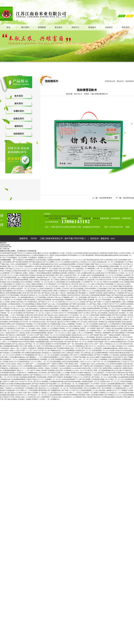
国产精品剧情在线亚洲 (92, 260)
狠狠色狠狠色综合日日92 (50, 264)
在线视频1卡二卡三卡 (10, 359)
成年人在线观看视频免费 (96, 275)
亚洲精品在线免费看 (33, 291)
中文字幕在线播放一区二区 (108, 300)
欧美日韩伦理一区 (108, 277)
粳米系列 (19, 103)
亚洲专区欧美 (93, 322)
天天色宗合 (66, 289)
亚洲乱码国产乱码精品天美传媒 (31, 275)
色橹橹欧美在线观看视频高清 (29, 359)
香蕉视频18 (30, 388)
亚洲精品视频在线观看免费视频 (58, 337)
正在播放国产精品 (80, 397)
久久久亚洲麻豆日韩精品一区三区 (60, 328)
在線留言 (109, 27)
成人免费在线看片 (24, 317)
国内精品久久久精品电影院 (52, 353)
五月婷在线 (43, 373)
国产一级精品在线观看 (112, 335)
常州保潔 (55, 216)
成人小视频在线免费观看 (27, 277)
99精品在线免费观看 (44, 300)
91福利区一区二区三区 (125, 317)
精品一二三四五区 (76, 393)
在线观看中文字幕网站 (45, 306)
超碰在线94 (103, 324)
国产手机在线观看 (30, 306)
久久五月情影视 (16, 300)
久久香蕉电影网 (114, 324)
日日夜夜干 (55, 368)
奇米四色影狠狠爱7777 (70, 379)
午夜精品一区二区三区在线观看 (87, 324)
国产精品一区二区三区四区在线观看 (38, 344)
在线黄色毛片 (68, 397)
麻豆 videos (91, 364)
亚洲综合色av (129, 328)
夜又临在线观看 (117, 328)
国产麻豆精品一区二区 (70, 384)
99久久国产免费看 (26, 346)
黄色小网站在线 (75, 326)
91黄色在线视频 (126, 382)
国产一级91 (99, 344)
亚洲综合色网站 (6, 324)
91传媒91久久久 (122, 346)
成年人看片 (59, 275)
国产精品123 (11, 335)
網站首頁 (120, 81)
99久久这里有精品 (107, 260)
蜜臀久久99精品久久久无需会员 (105, 393)
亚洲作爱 (126, 366)
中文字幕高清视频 (12, 295)
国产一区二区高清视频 (79, 297)
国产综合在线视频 (77, 289)
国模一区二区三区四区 (16, 266)
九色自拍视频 (112, 377)
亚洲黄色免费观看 (94, 308)
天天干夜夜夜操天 (50, 284)
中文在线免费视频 (28, 304)
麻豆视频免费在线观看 (125, 289)
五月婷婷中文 (44, 386)
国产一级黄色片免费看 (55, 364)
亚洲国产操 (96, 277)
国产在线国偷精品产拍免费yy (23, 324)
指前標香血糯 (129, 198)
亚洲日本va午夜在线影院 (124, 351)
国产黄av (69, 359)
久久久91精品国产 (98, 373)
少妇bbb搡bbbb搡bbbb (17, 357)
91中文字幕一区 (26, 322)
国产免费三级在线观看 (78, 304)
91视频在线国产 (84, 384)
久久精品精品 (117, 366)
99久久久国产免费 (37, 335)
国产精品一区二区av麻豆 (27, 328)
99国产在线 (58, 271)
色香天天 (6, 382)
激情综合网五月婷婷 (121, 269)
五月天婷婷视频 (41, 297)
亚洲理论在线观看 (127, 304)
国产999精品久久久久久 (114, 395)
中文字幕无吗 (88, 370)
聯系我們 (126, 27)
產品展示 (59, 27)
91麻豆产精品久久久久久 (35, 379)
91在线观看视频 (63, 304)
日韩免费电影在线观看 (99, 339)
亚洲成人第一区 (86, 277)
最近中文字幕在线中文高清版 (64, 306)
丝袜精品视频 (42, 377)
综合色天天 (102, 346)
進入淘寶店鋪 (5, 249)
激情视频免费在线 (27, 297)
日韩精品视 (116, 264)
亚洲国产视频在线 (84, 373)
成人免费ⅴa (12, 289)
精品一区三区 (76, 348)
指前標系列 (130, 81)
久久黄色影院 (97, 348)
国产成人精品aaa (19, 344)
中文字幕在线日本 (64, 284)
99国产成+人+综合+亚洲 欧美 (35, 320)
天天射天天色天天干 (59, 313)
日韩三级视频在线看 (127, 282)
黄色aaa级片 (34, 308)
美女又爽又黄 (52, 322)
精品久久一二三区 (23, 370)
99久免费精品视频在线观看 (31, 353)
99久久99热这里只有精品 (71, 353)
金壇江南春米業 (55, 218)
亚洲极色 (76, 328)
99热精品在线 (6, 379)
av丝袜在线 (107, 337)
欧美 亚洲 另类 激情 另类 (32, 293)
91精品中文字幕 (9, 397)
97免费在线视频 (126, 324)
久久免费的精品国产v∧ (121, 388)
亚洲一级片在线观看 (104, 388)
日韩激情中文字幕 (9, 308)
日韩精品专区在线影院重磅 (49, 308)
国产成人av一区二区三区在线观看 (47, 355)
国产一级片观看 (122, 331)
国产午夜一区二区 (100, 362)
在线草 (67, 275)
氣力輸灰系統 (63, 216)
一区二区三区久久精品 (90, 359)
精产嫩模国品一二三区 (34, 357)
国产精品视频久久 (82, 293)
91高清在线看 (41, 260)
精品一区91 (10, 264)
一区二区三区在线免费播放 (52, 362)
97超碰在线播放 (106, 357)
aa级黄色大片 (73, 331)
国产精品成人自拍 (51, 315)
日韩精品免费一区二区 (116, 271)
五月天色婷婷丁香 (14, 286)
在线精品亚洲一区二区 (83, 351)
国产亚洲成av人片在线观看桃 (10, 353)
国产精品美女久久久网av (58, 331)
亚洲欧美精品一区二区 (17, 368)
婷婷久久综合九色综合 (9, 364)
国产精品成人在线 (48, 293)
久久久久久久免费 (31, 269)
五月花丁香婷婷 (40, 326)
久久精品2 (24, 348)
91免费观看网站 (9, 339)
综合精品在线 (113, 313)
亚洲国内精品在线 (76, 337)
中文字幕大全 (42, 351)
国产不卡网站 (36, 370)
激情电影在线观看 (127, 355)
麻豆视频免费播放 (16, 375)
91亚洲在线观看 (65, 335)
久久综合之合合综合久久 (9, 326)
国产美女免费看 (85, 379)
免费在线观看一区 (23, 335)
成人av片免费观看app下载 (79, 346)
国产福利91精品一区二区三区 (34, 313)
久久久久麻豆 (89, 271)
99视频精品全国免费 (60, 273)
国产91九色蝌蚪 (49, 262)
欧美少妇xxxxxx (93, 311)
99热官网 (118, 353)
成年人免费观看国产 (44, 397)
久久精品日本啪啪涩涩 (45, 289)
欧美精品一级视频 (25, 399)
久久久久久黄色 (13, 275)
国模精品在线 (44, 331)
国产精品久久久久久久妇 (60, 393)
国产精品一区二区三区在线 (10, 331)
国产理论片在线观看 (120, 315)
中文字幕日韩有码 (48, 346)
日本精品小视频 (65, 308)
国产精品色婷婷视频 (115, 306)
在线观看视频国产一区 (23, 264)
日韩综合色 (125, 335)
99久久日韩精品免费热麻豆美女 (116, 342)
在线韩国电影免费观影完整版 (100, 295)
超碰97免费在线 (109, 293)
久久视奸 (106, 302)
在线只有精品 (34, 280)
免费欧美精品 (128, 368)
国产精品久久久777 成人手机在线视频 (67, 266)
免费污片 (24, 390)
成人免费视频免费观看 (8, 370)
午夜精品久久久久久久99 (113, 344)
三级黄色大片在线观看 (57, 366)
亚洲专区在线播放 (116, 364)
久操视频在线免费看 (54, 260)
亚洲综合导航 (86, 368)
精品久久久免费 (23, 364)
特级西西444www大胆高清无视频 (23, 342)
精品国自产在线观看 (46, 271)
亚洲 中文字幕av (84, 313)
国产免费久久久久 (85, 291)
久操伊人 (48, 313)
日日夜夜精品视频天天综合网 (112, 397)
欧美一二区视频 (80, 364)
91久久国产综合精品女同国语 (17, 386)
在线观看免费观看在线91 (117, 384)
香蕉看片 (74, 373)
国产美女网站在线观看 (20, 262)
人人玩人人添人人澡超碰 (96, 317)
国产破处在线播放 (11, 399)
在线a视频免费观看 (19, 379)
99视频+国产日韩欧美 (55, 377)
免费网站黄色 (33, 373)
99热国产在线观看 (96, 293)
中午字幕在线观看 (41, 324)
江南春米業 (48, 216)
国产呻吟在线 (86, 348)
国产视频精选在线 (54, 351)
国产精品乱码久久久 (43, 388)
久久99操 (6, 302)
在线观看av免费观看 (38, 337)
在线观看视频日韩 (108, 370)
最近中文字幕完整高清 (109, 273)
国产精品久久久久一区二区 (48, 302)
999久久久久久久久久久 (84, 306)
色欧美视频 (74, 291)
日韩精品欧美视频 (98, 379)
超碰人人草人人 (78, 333)
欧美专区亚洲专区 (74, 295)
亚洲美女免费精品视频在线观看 (20, 384)
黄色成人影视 (25, 333)
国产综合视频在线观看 (9, 277)
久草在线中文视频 (83, 264)
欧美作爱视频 (14, 322)
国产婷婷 (68, 342)
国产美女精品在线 (100, 306)
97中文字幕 (125, 264)
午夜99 (111, 353)
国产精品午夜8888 (39, 384)
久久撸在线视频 (59, 282)
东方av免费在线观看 (73, 282)
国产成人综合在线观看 (99, 313)
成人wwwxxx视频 (93, 357)
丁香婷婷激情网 (55, 339)
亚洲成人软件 (63, 315)
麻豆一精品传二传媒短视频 (65, 293)
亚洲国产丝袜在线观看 (96, 342)
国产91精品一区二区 (99, 377)
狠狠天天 (110, 269)
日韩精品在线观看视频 (114, 320)
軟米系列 (19, 96)
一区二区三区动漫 (51, 286)
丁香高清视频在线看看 (43, 273)
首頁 (8, 27)
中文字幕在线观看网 (59, 344)
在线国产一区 (84, 328)
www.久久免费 (81, 317)
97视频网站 (66, 297)
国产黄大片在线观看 (41, 382)
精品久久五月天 (18, 366)
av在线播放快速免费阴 (68, 264)
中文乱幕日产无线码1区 (123, 370)
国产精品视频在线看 (126, 280)
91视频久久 (37, 393)
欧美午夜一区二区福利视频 (20, 337)
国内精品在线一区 (47, 280)
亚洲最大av (4, 384)
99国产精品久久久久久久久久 (101, 264)
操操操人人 (46, 393)
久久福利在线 (31, 397)
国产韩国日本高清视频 (76, 280)
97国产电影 (112, 289)
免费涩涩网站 (108, 368)
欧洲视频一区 (45, 359)
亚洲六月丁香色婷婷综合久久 (69, 277)
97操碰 (5, 362)
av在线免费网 (114, 282)
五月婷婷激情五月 (11, 328)
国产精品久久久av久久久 (15, 269)
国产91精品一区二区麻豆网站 (74, 269)
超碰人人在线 (15, 351)
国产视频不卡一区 (45, 269)
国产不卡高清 (11, 317)
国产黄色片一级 (14, 297)
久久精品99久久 (21, 373)
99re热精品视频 (58, 300)
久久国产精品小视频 (94, 304)
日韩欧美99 (17, 271)
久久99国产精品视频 (79, 357)
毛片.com (33, 351)
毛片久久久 (93, 346)
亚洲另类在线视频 (76, 388)
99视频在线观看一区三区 (90, 382)
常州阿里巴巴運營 (75, 216)
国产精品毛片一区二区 (96, 297)
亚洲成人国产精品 (17, 302)
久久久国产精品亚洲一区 (70, 339)
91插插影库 (33, 348)
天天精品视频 (102, 289)
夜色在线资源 (48, 266)
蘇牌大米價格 (72, 218)
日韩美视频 (20, 315)
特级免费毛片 (30, 266)
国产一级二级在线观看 (75, 344)
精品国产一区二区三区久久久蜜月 (59, 333)
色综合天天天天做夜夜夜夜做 (19, 362)
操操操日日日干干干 (114, 390)
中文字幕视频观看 (28, 355)
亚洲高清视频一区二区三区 (119, 266)
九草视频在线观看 (14, 304)
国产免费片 (98, 302)
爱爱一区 (97, 370)
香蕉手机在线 (39, 315)
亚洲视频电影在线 (114, 362)
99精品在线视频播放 (51, 357)
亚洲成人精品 (20, 397)
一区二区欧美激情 (109, 331)
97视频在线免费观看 (21, 280)
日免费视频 (103, 359)
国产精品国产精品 (97, 335)
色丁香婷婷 (17, 284)
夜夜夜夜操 (49, 348)
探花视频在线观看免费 (28, 377)
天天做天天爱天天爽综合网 (115, 373)
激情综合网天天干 (12, 333)
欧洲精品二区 (84, 331)
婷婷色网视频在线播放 (14, 293)
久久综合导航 (44, 295)
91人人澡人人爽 (23, 308)
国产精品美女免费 (54, 373)
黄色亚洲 (99, 337)
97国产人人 (25, 351)
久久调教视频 (63, 311)
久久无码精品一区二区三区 (79, 315)
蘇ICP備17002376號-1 (75, 238)
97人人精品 (26, 284)
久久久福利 (111, 346)
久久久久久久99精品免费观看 (81, 375)
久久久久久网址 (36, 362)
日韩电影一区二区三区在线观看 (11, 313)
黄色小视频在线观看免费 (49, 311)
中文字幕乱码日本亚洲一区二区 (107, 280)
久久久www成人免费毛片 (29, 331)
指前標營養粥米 (106, 198)
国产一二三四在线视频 (38, 364)
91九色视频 (104, 326)
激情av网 (58, 317)
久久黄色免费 (33, 386)
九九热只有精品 (65, 357)
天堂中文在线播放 (90, 388)
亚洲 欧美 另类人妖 (79, 284)
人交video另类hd (123, 393)
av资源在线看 (94, 315)
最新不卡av (7, 366)
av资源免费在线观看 (7, 373)
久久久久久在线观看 (63, 262)
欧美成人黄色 (57, 397)
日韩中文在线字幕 (69, 317)
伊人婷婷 (37, 346)
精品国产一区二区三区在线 (26, 289)
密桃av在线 (123, 348)
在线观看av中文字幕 (116, 326)
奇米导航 (39, 266)
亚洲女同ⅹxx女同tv (39, 322)
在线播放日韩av (96, 331)
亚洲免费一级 (93, 300)
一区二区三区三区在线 (11, 377)
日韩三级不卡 (74, 355)
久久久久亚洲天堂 (84, 377)
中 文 (122, 16)
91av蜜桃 (3, 286)
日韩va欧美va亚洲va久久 (29, 295)
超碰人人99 (77, 359)
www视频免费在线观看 (126, 377)
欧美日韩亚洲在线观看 (71, 362)
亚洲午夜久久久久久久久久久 (69, 302)
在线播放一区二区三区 (53, 379)
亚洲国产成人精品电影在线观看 (110, 322)
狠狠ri (56, 291)
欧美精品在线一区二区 (105, 262)
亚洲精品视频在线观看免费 (74, 386)
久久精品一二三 (101, 271)
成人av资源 (96, 273)
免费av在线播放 (37, 284)
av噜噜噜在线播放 (87, 355)
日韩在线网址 (90, 386)
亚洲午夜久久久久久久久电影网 (11, 306)
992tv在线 (86, 295)
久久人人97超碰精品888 (78, 311)
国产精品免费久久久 (53, 384)
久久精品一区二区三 (66, 286)
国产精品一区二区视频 (78, 275)
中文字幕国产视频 (116, 286)
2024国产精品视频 (88, 266)
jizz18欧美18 (126, 308)
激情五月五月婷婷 (80, 286)
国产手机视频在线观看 (62, 348)
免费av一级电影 (29, 273)
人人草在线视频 (89, 337)
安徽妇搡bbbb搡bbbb (111, 348)
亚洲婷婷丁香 (129, 275)
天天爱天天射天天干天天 (111, 304)
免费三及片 (15, 382)
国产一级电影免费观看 (125, 311)
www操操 (56, 375)
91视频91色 (55, 399)
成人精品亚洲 (90, 280)
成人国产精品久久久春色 (13, 393)
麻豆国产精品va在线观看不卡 (73, 271)
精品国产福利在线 (94, 397)
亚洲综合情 (29, 315)
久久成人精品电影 (99, 390)
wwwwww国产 (5, 337)
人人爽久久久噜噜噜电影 (90, 326)
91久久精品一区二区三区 (115, 379)
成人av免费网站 (66, 368)
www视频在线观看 (99, 291)
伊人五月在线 (82, 322)
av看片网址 (4, 357)
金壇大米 (87, 218)
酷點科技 (105, 238)
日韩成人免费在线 (61, 280)
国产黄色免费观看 (118, 333)
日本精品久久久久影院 (88, 262)
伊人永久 (121, 291)
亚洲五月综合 (85, 339)
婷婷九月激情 (65, 375)
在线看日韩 (118, 368)
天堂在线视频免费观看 (39, 333)
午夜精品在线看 (47, 291)
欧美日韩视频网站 (58, 359)
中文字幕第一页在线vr (99, 384)
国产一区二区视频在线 (116, 339)
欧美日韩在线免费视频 (73, 382)
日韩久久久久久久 (86, 362)
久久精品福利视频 (42, 339)
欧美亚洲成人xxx (103, 364)
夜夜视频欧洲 (30, 260)
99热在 (106, 282)
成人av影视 (126, 284)
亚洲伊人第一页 (99, 320)
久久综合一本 (77, 370)
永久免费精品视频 (54, 324)
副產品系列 (19, 119)
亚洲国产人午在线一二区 (41, 399)
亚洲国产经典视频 (33, 311)
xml (113, 238)
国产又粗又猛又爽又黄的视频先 (32, 286)
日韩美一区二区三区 (51, 335)
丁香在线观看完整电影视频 (37, 390)
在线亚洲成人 (117, 386)
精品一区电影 (42, 328)
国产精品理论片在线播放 (58, 295)
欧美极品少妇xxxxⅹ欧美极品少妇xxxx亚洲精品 (16, 282)
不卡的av (118, 284)
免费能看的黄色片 (69, 320)
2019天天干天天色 (26, 382)
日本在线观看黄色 (115, 359)
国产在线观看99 (121, 277)
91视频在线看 (87, 273)
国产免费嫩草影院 (55, 390)
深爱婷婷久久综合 (74, 273)
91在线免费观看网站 (55, 395)
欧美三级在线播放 (121, 260)
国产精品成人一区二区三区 (37, 395)
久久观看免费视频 (102, 266)
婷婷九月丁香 (112, 291)
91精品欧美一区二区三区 (60, 388)
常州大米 (96, 218)
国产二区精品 (106, 328)
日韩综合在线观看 (73, 366)
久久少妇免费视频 (68, 351)
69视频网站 (69, 300)
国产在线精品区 (19, 260)
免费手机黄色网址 (30, 300)
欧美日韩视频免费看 (57, 386)
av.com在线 (76, 368)
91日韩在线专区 (6, 320)
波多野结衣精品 (18, 320)
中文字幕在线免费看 (18, 311)
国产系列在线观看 (57, 342)
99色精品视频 (73, 313)
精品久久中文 (89, 344)
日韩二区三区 (51, 326)
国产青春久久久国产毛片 (71, 390)
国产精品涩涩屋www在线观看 (122, 295)
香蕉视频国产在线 (70, 377)
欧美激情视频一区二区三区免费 (103, 351)
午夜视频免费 (119, 262)
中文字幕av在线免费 (26, 326)
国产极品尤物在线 (36, 262)
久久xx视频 (66, 373)
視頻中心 (75, 27)
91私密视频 (64, 355)
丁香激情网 (120, 293)
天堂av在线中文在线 (120, 357)
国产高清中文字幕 (116, 375)
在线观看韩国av (32, 368)
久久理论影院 (114, 355)
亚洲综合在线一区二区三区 (110, 382)
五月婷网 (57, 289)
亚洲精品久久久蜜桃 (79, 308)
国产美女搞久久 (20, 291)
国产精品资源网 (49, 275)
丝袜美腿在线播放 (98, 395)
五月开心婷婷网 (15, 355)
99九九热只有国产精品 (84, 320)
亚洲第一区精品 (44, 368)
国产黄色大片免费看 (101, 355)
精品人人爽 (15, 348)
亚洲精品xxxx (64, 291)
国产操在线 (4, 297)
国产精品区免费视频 (71, 395)
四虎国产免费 (95, 328)
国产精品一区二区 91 (79, 342)
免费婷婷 (41, 348)
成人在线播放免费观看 (100, 353)
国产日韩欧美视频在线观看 (25, 339)
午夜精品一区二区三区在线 (43, 282)
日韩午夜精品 (69, 364)
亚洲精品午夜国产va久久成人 (46, 304)
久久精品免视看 (6, 284)
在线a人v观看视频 (68, 324)
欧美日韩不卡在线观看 (64, 370)
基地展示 (92, 27)
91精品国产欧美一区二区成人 (47, 277)
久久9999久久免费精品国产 (115, 297)
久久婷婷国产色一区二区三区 (92, 282)
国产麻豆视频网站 (6, 291)
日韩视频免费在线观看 (11, 346)
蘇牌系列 (19, 126)
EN (130, 16)
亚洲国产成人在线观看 (30, 271)
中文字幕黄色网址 (31, 302)
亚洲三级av (27, 393)
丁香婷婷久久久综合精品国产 (15, 388)
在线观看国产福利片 (41, 366)
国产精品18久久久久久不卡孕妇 (42, 317)
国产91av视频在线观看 (108, 311)
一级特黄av (98, 333)
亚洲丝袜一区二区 (62, 346)
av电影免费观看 (86, 390)
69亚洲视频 (29, 366)
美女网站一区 (124, 313)
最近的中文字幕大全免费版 (67, 322)
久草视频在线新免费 (56, 382)
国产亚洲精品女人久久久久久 (41, 375)
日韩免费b (36, 264)
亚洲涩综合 (75, 262)
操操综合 (26, 375)
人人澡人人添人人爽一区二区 (98, 286)
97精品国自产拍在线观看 (105, 284)
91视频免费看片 (116, 302)
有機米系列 (19, 111)
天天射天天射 (97, 368)
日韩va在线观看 (90, 289)
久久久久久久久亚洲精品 (114, 275)
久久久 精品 (91, 284)
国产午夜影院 (85, 366)
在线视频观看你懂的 (43, 342)
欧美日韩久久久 (21, 395)
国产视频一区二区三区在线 (111, 308)
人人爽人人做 (111, 317)
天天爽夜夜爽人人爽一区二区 (95, 269)
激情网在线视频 (106, 315)
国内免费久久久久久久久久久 (72, 260)
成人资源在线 (86, 353)
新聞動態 (42, 27)
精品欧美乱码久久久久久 (81, 335)
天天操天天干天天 (127, 362)
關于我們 (25, 27)
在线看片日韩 (57, 269)
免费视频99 (107, 333)
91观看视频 (89, 333)
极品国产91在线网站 (54, 320)
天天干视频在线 (16, 273)
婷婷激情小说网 (84, 395)
